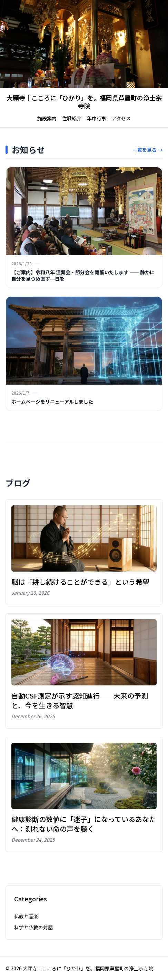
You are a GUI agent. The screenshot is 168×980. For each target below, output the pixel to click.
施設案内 (47, 118)
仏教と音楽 (26, 916)
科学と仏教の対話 (33, 927)
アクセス (121, 118)
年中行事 (97, 118)
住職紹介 (72, 118)
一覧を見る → (147, 150)
